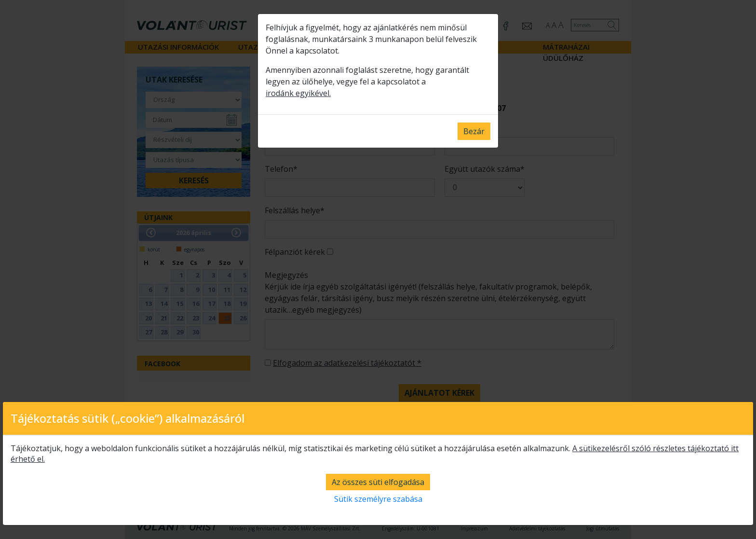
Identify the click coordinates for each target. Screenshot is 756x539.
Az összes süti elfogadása (378, 482)
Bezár (474, 131)
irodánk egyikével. (298, 93)
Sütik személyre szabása (378, 499)
